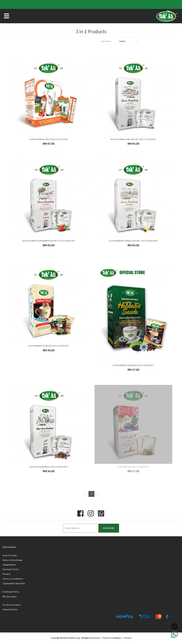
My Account (10, 597)
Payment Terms (11, 569)
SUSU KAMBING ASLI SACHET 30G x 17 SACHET (133, 139)
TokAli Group (74, 638)
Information (9, 547)
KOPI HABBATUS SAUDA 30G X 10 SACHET (133, 365)
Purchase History (12, 605)
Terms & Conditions (13, 579)
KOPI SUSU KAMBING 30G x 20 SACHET (49, 467)
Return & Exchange (13, 560)
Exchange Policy (11, 592)
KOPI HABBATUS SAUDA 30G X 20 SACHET (49, 346)
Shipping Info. (10, 565)
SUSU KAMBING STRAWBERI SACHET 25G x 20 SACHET (49, 241)
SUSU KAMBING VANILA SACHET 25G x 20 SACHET (133, 241)
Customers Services (14, 583)
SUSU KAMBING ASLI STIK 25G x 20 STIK (49, 139)
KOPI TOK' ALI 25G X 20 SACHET (133, 467)
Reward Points (10, 609)
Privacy (6, 574)
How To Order (10, 555)
